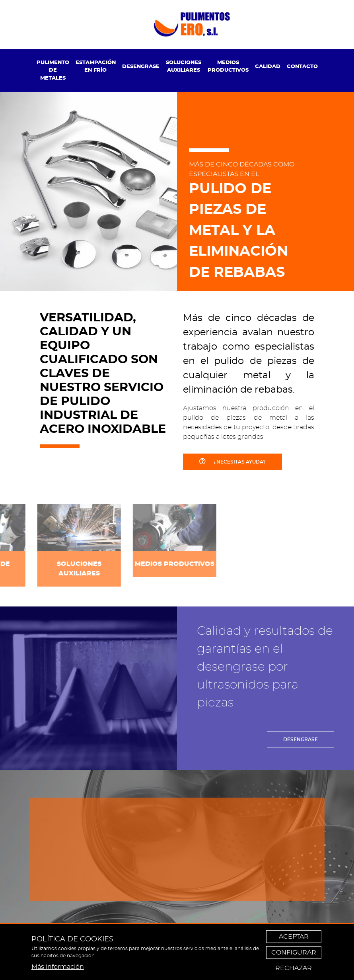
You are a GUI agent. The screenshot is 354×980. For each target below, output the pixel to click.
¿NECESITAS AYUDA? (232, 461)
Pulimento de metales (53, 70)
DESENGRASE (301, 739)
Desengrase (141, 67)
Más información (58, 967)
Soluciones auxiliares (184, 67)
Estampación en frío (96, 67)
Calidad (268, 67)
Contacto (302, 67)
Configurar (294, 953)
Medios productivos (228, 67)
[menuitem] (53, 71)
